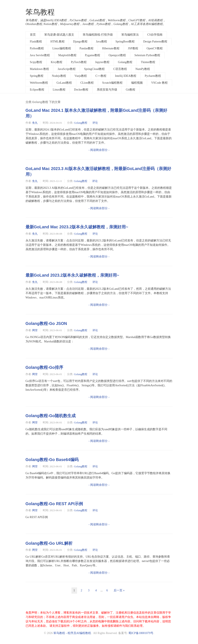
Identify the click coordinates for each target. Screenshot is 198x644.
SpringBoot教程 (125, 42)
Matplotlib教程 (67, 55)
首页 (33, 35)
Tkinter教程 (148, 62)
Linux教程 (59, 90)
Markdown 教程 (40, 69)
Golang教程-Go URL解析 (49, 543)
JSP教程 (133, 48)
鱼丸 (35, 123)
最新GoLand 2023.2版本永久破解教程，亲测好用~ (72, 275)
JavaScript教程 (66, 69)
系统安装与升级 (107, 90)
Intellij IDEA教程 (125, 76)
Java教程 (101, 42)
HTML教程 (58, 42)
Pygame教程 (93, 55)
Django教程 (80, 42)
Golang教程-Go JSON (46, 323)
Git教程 (130, 90)
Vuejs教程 (81, 76)
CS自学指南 (155, 35)
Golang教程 (125, 62)
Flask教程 (36, 42)
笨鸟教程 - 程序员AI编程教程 (72, 633)
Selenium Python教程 (147, 55)
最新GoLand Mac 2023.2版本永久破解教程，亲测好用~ (77, 227)
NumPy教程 (143, 69)
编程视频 (137, 83)
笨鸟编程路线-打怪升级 (98, 35)
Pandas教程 (87, 48)
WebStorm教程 (39, 83)
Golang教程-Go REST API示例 (54, 504)
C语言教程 (120, 69)
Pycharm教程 (153, 76)
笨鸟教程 (40, 12)
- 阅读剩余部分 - (99, 150)
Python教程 (37, 48)
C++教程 (101, 76)
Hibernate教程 (111, 48)
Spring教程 (37, 76)
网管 (35, 330)
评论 (95, 123)
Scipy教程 (36, 62)
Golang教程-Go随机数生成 (51, 416)
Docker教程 (81, 90)
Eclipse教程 (37, 90)
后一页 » (119, 590)
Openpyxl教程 (117, 55)
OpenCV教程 (155, 48)
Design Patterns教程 (155, 42)
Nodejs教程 (59, 76)
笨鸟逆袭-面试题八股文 (59, 35)
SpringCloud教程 (95, 69)
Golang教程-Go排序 (44, 367)
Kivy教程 (57, 62)
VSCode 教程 (159, 83)
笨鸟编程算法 (130, 35)
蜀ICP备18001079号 (141, 633)
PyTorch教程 (79, 62)
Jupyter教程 (102, 62)
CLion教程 (87, 83)
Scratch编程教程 (112, 83)
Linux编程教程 (62, 48)
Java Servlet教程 (40, 55)
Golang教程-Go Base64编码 (52, 460)
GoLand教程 (64, 83)
